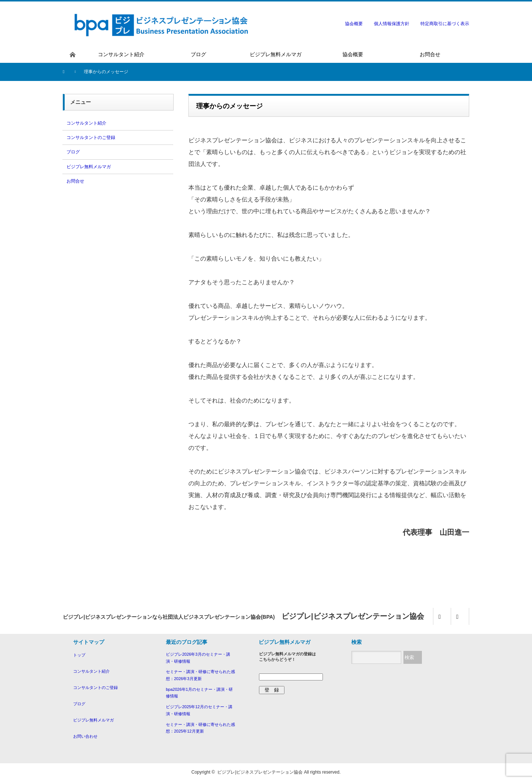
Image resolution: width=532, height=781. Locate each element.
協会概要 (354, 24)
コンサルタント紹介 (86, 123)
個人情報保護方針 (392, 24)
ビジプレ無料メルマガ (89, 167)
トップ (79, 655)
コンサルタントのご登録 (91, 137)
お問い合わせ (85, 736)
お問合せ (75, 181)
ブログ (73, 152)
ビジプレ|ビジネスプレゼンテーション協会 (260, 772)
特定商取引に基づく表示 (445, 24)
